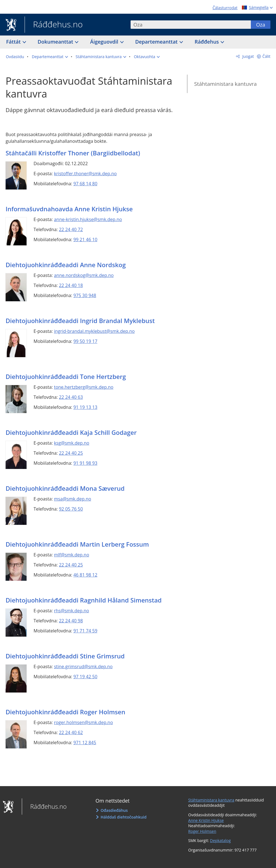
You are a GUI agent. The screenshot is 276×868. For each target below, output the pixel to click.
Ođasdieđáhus (114, 810)
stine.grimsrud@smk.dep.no (83, 667)
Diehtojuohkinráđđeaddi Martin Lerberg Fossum (77, 544)
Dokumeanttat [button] (56, 42)
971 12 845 (85, 743)
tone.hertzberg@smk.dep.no (84, 387)
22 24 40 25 (71, 453)
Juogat (248, 56)
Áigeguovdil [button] (105, 42)
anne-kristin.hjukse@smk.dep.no (88, 219)
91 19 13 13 (85, 407)
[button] (50, 57)
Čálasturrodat (225, 8)
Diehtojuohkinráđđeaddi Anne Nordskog (66, 265)
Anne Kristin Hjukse (206, 820)
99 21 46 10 (85, 239)
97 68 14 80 (85, 184)
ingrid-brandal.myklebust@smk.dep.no (94, 331)
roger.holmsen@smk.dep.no (83, 722)
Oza (261, 25)
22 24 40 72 (71, 229)
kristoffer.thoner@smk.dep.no (85, 174)
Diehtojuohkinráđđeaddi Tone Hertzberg (66, 376)
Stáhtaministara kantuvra (225, 84)
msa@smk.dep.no (73, 499)
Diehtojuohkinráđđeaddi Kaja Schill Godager (71, 432)
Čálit (266, 56)
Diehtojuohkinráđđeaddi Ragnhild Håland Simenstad (84, 600)
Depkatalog (220, 840)
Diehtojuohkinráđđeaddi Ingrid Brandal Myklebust (80, 321)
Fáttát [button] (14, 42)
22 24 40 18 (71, 285)
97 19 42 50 (85, 677)
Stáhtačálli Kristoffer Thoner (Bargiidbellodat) (73, 153)
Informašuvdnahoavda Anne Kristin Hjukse (69, 209)
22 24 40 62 (71, 732)
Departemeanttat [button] (157, 42)
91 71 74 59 (85, 631)
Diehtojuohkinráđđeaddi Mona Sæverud (65, 488)
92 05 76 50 (71, 509)
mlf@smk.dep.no (72, 555)
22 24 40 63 (71, 397)
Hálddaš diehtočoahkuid (124, 817)
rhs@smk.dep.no (72, 611)
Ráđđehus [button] (207, 42)
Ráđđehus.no (54, 25)
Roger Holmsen (202, 831)
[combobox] (191, 25)
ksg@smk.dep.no (72, 443)
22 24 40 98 (71, 621)
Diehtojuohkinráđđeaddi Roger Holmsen (65, 712)
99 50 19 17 (85, 341)
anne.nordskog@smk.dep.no (84, 275)
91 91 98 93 (85, 463)
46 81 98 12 (85, 575)
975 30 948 (85, 295)
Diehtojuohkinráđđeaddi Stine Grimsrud (65, 656)
